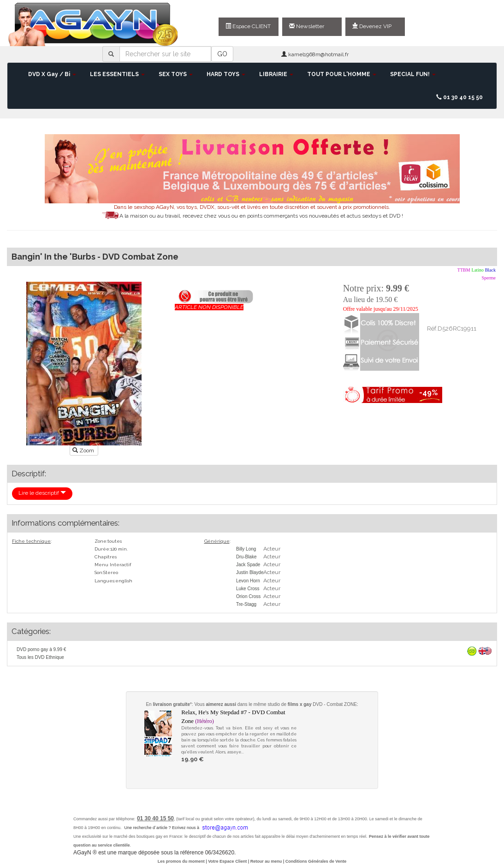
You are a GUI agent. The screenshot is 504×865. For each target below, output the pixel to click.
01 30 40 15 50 (460, 97)
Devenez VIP (372, 26)
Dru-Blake (246, 557)
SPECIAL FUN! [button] (413, 74)
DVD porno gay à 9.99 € (41, 649)
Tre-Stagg (246, 604)
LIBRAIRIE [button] (276, 74)
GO (222, 54)
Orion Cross (248, 596)
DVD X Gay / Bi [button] (52, 74)
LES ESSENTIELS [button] (117, 74)
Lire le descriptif (42, 493)
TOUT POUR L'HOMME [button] (342, 74)
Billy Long (246, 549)
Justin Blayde (250, 572)
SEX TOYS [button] (176, 74)
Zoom (84, 450)
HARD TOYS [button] (226, 74)
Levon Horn (248, 581)
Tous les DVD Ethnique (40, 657)
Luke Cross (248, 589)
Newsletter (307, 26)
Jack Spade (248, 565)
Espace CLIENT (248, 26)
